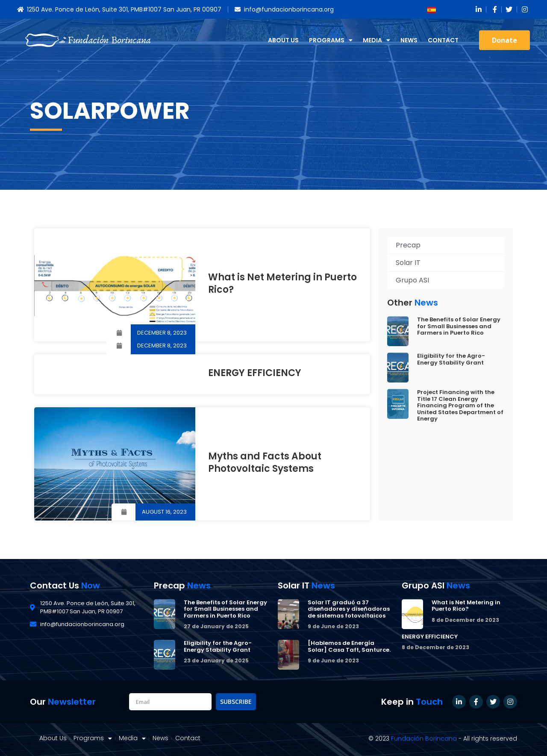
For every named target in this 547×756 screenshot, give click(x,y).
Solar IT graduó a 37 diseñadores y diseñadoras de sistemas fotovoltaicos (349, 609)
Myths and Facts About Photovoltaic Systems (265, 462)
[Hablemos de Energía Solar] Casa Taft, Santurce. (349, 646)
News (409, 40)
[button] (504, 40)
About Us (283, 40)
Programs (331, 40)
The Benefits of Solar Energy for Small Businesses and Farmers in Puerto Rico (459, 326)
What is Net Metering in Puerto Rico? (282, 283)
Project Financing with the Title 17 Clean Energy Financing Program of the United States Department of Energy (460, 405)
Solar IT (408, 263)
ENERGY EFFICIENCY (255, 373)
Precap (408, 245)
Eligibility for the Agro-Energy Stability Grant (451, 359)
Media (376, 40)
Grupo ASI (412, 280)
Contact (443, 40)
